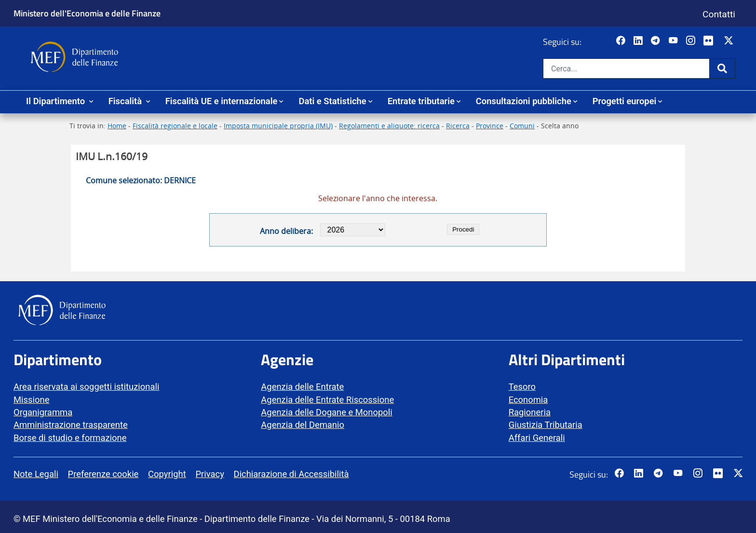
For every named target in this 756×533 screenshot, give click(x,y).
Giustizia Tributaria (546, 425)
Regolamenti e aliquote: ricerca (389, 126)
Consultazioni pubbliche (524, 101)
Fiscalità (126, 101)
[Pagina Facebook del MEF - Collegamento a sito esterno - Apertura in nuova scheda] (622, 41)
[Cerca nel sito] (626, 68)
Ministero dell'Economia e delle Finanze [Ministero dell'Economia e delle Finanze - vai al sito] (87, 13)
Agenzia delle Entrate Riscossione (327, 400)
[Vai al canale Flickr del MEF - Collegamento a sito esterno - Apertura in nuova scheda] (711, 41)
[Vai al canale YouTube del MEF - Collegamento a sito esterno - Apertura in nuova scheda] (674, 41)
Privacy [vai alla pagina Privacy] (209, 474)
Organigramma (43, 412)
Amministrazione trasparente (71, 425)
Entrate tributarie (421, 101)
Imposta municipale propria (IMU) (278, 126)
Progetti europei (625, 101)
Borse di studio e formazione (70, 438)
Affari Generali (537, 438)
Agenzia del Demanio (303, 425)
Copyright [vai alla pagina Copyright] (167, 474)
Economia (528, 400)
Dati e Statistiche (332, 101)
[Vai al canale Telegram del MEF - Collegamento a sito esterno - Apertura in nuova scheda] (656, 41)
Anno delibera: (286, 231)
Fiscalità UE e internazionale (222, 101)
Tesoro (522, 387)
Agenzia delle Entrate (302, 387)
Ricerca (458, 126)
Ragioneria (530, 412)
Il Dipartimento (57, 101)
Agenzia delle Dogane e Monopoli (326, 412)
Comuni (522, 126)
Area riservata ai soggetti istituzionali (86, 387)
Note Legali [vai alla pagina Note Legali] (36, 474)
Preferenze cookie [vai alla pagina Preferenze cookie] (103, 474)
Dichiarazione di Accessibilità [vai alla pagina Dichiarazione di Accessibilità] (291, 474)
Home (117, 126)
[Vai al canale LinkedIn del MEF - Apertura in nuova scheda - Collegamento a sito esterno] (639, 41)
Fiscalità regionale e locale (175, 126)
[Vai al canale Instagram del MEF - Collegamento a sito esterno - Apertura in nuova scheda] (692, 41)
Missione (31, 400)
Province (490, 126)
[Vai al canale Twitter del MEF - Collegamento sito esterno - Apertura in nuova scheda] (730, 41)
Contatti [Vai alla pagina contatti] (719, 14)
